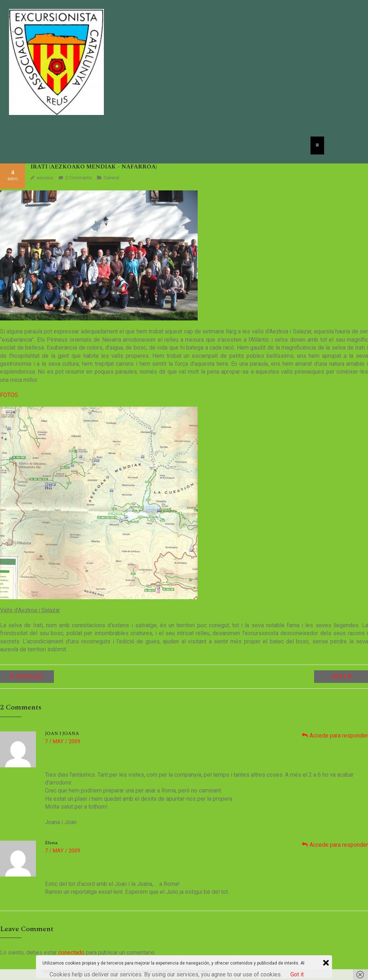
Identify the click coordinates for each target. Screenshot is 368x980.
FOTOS (9, 395)
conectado (71, 953)
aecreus (45, 178)
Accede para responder (339, 736)
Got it (297, 974)
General (111, 178)
